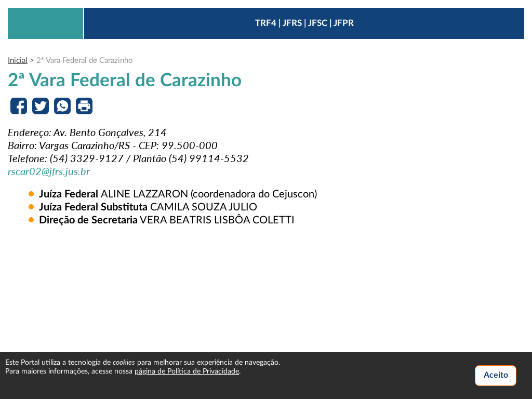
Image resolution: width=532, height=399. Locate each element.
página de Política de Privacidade (187, 371)
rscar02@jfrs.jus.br (49, 171)
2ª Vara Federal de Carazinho (85, 61)
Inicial (18, 61)
